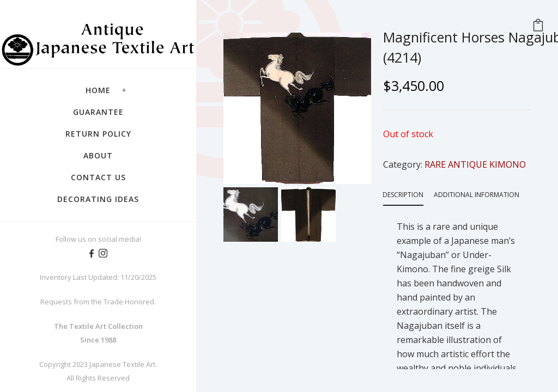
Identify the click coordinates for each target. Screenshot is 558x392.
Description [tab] (403, 195)
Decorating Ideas (98, 199)
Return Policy (98, 134)
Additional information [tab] (477, 195)
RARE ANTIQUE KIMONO (475, 164)
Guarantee (98, 112)
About (98, 155)
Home (98, 90)
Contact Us (98, 177)
